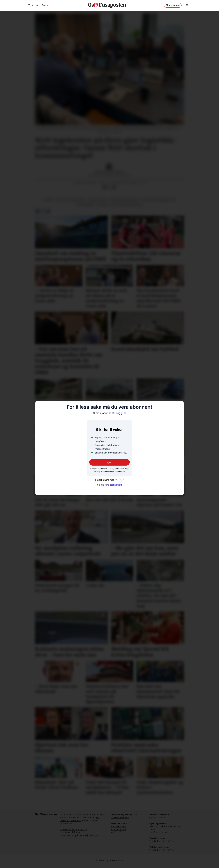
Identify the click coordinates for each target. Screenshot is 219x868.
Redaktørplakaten (70, 832)
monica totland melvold (71, 200)
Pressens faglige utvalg (74, 829)
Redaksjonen (118, 826)
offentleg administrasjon (126, 205)
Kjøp (110, 462)
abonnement (116, 485)
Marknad (116, 832)
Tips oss (33, 5)
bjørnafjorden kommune (124, 200)
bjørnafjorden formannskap (159, 200)
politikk (103, 205)
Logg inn (109, 413)
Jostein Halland (120, 817)
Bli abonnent (173, 5)
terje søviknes (86, 205)
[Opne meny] (187, 5)
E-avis (45, 5)
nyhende (48, 200)
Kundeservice (119, 829)
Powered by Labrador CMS (110, 860)
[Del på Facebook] (104, 187)
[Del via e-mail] (114, 187)
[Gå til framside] (107, 5)
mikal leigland (97, 200)
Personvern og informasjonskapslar (80, 835)
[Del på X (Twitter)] (109, 187)
